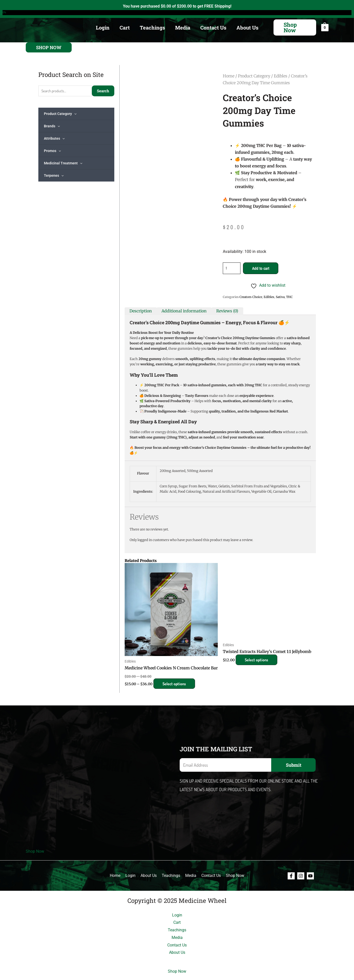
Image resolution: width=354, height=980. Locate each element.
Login (103, 27)
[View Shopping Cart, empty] (325, 27)
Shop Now (35, 851)
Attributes (54, 138)
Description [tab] (141, 311)
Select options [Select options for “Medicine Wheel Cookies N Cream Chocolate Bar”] (175, 684)
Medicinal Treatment (63, 163)
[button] (295, 27)
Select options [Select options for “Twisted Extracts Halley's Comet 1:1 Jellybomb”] (258, 660)
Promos (52, 151)
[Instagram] (301, 876)
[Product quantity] (232, 268)
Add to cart (261, 268)
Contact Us (213, 27)
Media (183, 27)
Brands (52, 126)
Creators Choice (251, 297)
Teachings (152, 27)
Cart (125, 27)
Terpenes (54, 175)
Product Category (60, 114)
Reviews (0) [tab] (227, 311)
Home (229, 76)
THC (289, 297)
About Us (247, 27)
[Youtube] (310, 876)
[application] (74, 114)
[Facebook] (291, 876)
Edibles (281, 76)
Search (103, 91)
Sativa (280, 297)
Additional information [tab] (184, 311)
